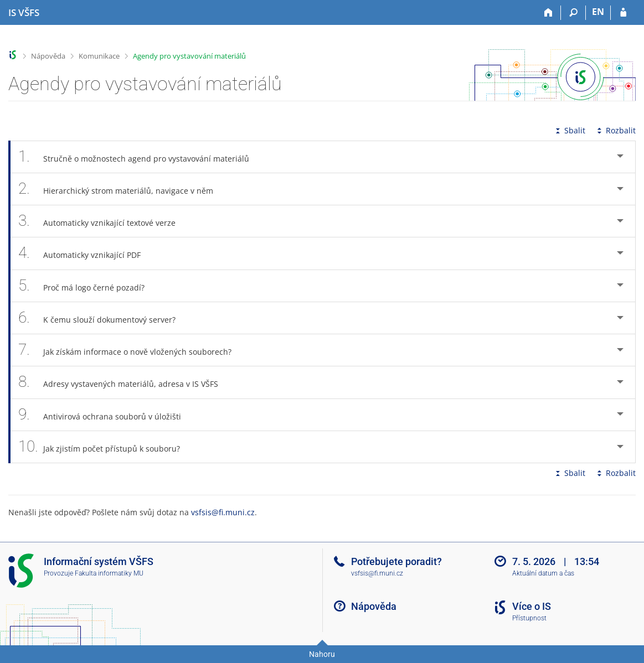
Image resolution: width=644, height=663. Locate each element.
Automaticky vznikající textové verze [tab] (103, 221)
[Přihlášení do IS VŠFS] (623, 13)
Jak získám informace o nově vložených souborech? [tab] (131, 350)
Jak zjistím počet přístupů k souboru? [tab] (105, 447)
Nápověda (48, 56)
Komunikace (99, 56)
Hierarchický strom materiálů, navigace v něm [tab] (122, 189)
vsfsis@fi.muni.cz (223, 512)
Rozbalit (615, 130)
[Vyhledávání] (573, 13)
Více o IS (532, 606)
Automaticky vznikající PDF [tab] (86, 253)
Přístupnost (529, 618)
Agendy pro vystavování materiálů (189, 56)
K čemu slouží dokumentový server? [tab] (103, 318)
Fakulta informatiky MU (109, 573)
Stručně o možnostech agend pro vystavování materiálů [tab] (140, 157)
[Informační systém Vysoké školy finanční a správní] (24, 13)
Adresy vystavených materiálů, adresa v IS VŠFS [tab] (124, 382)
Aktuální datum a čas (543, 573)
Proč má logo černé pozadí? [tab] (87, 286)
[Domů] (548, 13)
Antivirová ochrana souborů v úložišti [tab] (106, 415)
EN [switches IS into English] (598, 12)
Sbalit (569, 130)
